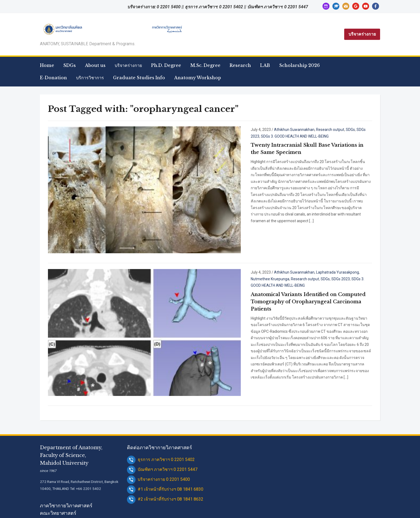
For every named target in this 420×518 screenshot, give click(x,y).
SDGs (70, 65)
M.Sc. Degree (205, 65)
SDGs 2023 (331, 130)
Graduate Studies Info (139, 78)
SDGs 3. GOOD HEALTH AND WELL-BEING (311, 255)
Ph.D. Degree (166, 65)
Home (47, 65)
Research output (296, 130)
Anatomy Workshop (198, 78)
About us (95, 65)
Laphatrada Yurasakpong (303, 248)
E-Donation (53, 78)
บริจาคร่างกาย (362, 34)
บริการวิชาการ (90, 78)
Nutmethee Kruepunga (345, 248)
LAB (265, 65)
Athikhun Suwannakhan (260, 130)
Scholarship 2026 (299, 65)
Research (240, 65)
